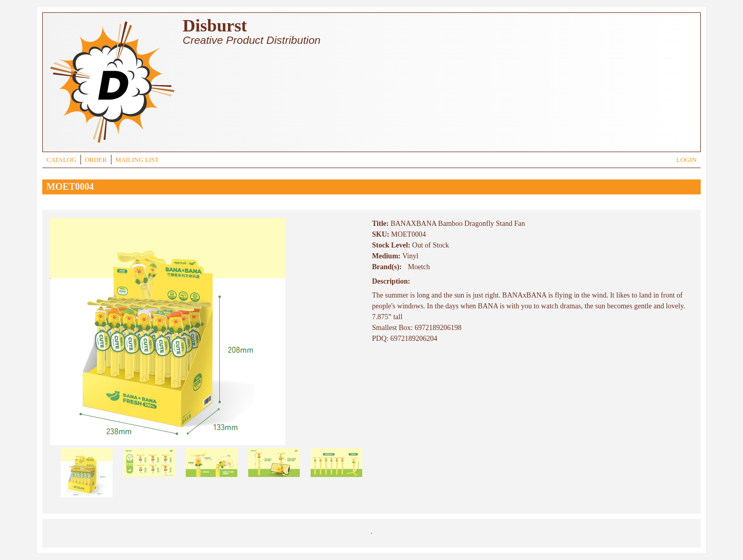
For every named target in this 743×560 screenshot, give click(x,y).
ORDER (96, 160)
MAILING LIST (137, 160)
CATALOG (61, 160)
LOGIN (687, 160)
